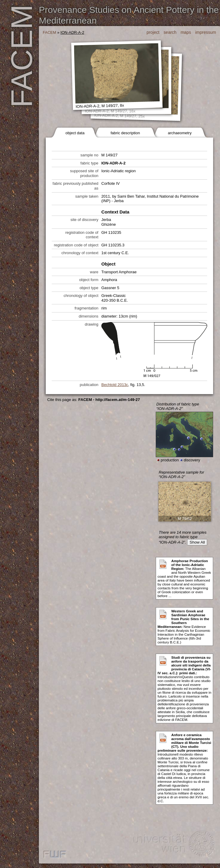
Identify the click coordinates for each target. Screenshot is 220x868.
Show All (197, 542)
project (153, 32)
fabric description (125, 133)
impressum (206, 32)
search (170, 32)
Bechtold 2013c (115, 385)
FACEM (49, 32)
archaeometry (179, 133)
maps (186, 32)
